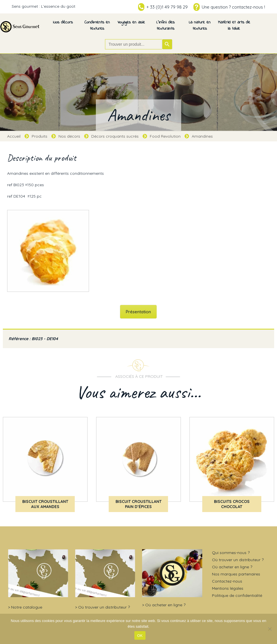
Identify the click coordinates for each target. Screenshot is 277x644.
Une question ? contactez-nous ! (233, 7)
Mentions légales (228, 588)
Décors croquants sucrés (115, 136)
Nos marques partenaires (236, 574)
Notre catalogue (27, 607)
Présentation (138, 312)
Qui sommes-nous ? (231, 553)
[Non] (270, 629)
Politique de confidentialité (237, 595)
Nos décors (69, 136)
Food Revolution (165, 136)
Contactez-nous (227, 581)
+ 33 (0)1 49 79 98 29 (167, 7)
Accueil (14, 136)
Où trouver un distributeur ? (104, 607)
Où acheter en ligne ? (165, 605)
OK (140, 636)
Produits (40, 136)
